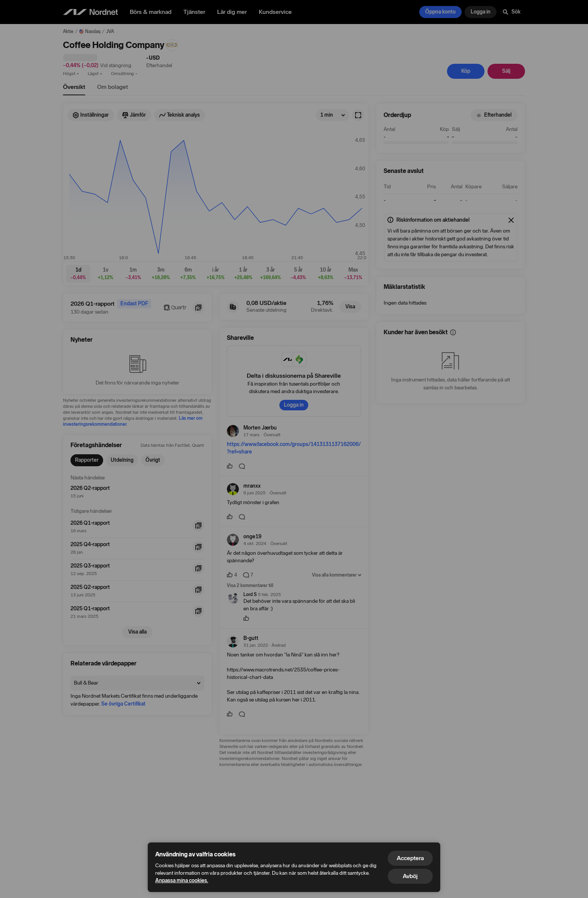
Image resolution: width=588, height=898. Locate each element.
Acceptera (410, 858)
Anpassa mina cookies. (182, 881)
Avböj (410, 876)
